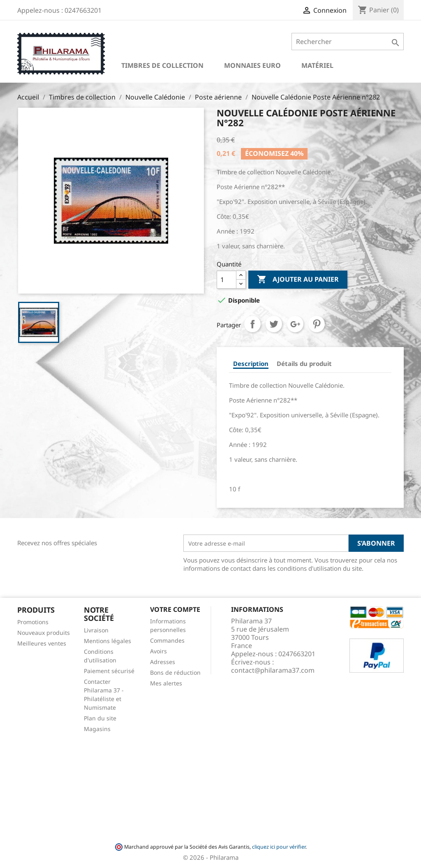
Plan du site (100, 718)
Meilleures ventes (42, 643)
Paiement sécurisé (109, 671)
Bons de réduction (175, 672)
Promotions (33, 622)
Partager (252, 324)
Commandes (167, 640)
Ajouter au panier (298, 280)
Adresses (163, 662)
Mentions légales (108, 641)
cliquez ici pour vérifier (279, 847)
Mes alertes (166, 683)
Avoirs (158, 651)
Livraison (96, 630)
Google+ (295, 324)
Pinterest (317, 324)
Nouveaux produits (44, 633)
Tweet (274, 324)
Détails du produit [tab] (304, 363)
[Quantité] (227, 280)
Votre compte (175, 609)
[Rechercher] (348, 42)
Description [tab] (251, 363)
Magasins (97, 729)
